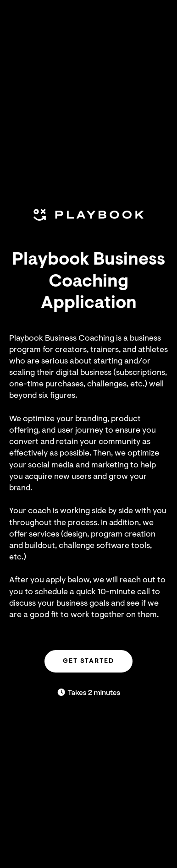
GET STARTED (88, 661)
